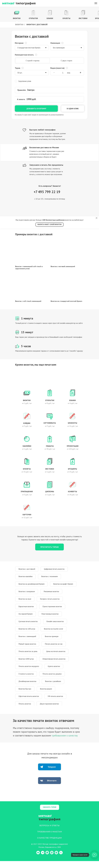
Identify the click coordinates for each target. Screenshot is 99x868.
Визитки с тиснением (50, 577)
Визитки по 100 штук (27, 632)
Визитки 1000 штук (26, 664)
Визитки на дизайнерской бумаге (32, 585)
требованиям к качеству (65, 743)
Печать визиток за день (28, 656)
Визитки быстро (25, 695)
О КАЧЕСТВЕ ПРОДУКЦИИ (49, 845)
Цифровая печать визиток (55, 569)
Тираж (18, 68)
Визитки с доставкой (27, 569)
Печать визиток (25, 711)
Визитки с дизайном (54, 687)
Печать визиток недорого (29, 671)
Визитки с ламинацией (27, 640)
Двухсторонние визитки (50, 711)
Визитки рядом (47, 695)
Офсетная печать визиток (29, 703)
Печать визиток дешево (53, 679)
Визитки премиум (52, 640)
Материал (19, 43)
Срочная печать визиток (28, 624)
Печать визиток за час (54, 648)
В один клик (73, 109)
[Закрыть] (97, 218)
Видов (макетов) (57, 68)
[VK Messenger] (52, 861)
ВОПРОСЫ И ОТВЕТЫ (49, 832)
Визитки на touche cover (54, 632)
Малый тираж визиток (27, 648)
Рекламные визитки (52, 593)
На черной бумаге (26, 616)
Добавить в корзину (36, 109)
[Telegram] (43, 861)
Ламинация (55, 43)
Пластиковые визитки (51, 616)
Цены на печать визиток (57, 656)
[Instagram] (56, 861)
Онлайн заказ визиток (56, 624)
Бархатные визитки (26, 608)
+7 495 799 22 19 (47, 192)
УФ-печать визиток (56, 703)
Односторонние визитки (53, 608)
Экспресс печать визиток (51, 601)
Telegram (52, 774)
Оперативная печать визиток (55, 664)
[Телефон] (61, 861)
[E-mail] (38, 861)
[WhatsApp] (47, 861)
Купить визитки (55, 671)
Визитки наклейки (26, 577)
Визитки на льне (25, 601)
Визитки (19, 25)
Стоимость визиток (26, 679)
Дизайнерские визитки (28, 687)
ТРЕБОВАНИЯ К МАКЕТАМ (49, 839)
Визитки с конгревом (27, 593)
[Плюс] (80, 73)
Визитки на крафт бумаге (64, 585)
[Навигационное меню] (96, 3)
